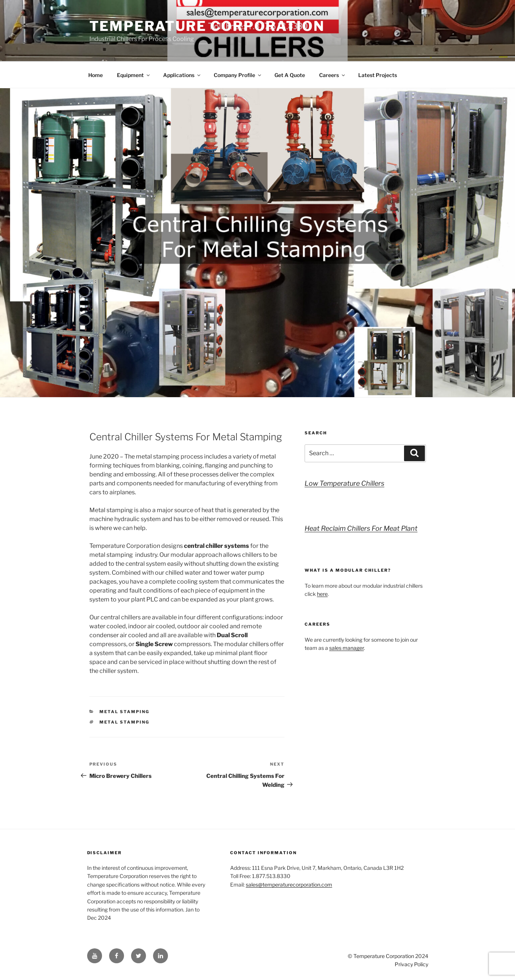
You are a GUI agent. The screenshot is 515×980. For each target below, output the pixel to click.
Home (96, 75)
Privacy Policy (411, 964)
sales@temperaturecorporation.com (289, 885)
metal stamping (124, 722)
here (322, 594)
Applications (182, 75)
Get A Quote (290, 75)
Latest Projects (378, 75)
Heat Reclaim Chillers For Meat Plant (361, 528)
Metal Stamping (124, 712)
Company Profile (238, 75)
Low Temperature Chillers (344, 483)
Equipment (134, 75)
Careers (333, 75)
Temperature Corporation (207, 26)
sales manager (346, 648)
